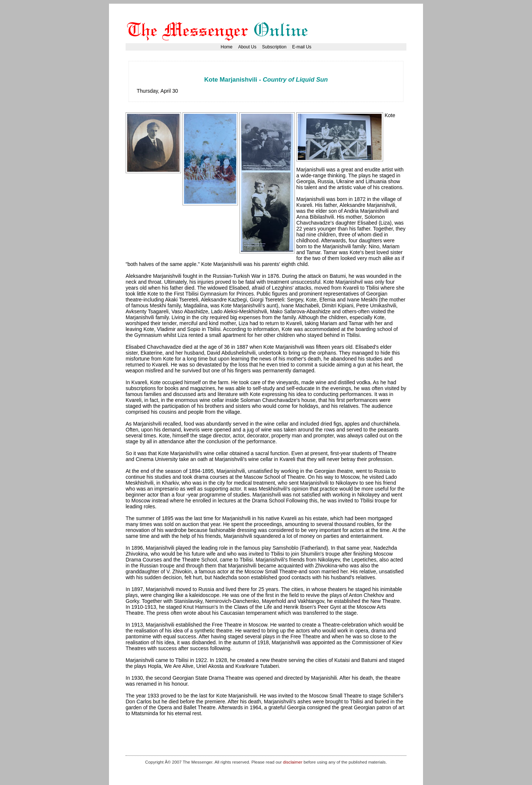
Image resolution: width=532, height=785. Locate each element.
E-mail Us (302, 47)
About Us (247, 47)
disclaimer (293, 762)
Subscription (274, 47)
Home (226, 47)
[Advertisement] (271, 72)
